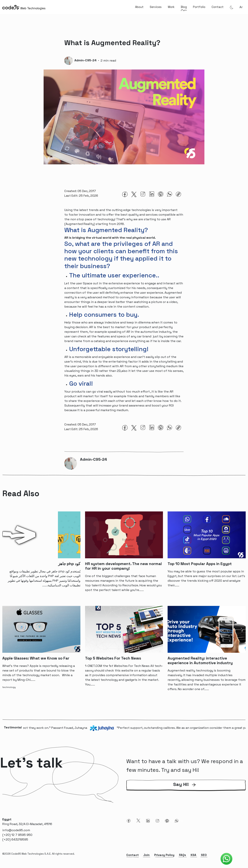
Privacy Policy (164, 856)
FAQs (183, 856)
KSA (193, 856)
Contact (218, 7)
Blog (184, 7)
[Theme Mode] (232, 7)
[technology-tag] (10, 688)
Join (146, 856)
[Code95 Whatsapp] (226, 859)
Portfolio (199, 7)
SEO (204, 856)
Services (156, 7)
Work (171, 7)
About (139, 7)
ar (241, 7)
